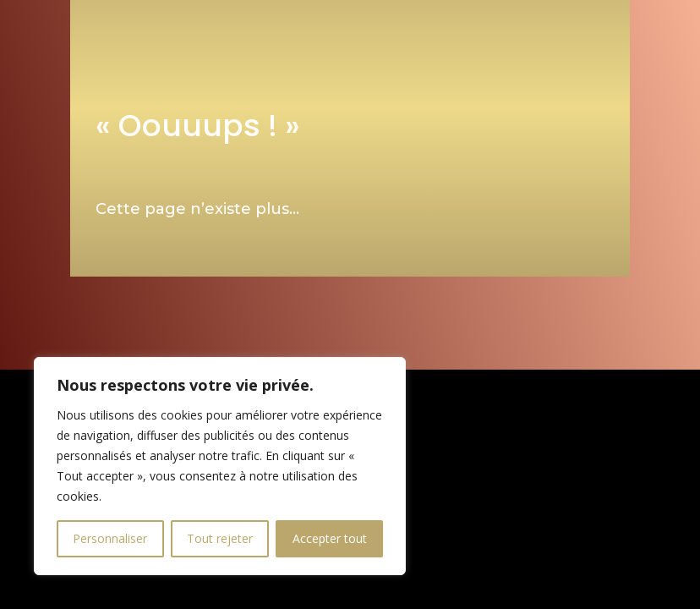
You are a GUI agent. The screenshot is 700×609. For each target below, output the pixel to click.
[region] (220, 466)
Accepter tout (330, 538)
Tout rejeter (220, 538)
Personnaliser (110, 538)
